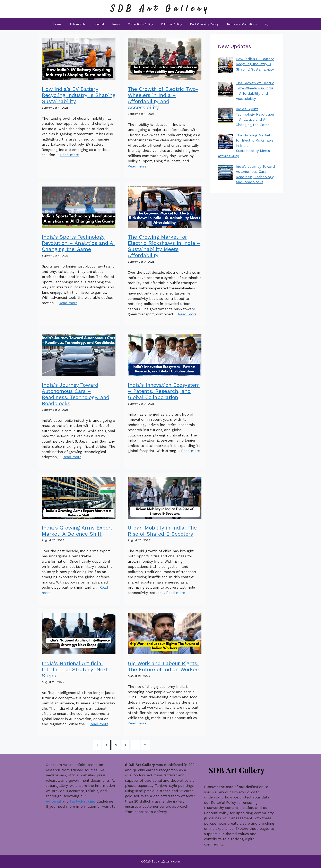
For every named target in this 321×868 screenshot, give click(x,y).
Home (57, 24)
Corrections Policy (140, 24)
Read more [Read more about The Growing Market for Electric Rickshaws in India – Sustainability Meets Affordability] (187, 314)
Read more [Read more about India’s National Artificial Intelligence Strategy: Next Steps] (99, 724)
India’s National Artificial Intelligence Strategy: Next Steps (75, 670)
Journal (99, 24)
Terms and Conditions (242, 24)
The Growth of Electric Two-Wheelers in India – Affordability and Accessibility (163, 98)
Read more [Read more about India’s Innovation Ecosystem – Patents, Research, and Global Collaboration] (190, 451)
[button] (266, 24)
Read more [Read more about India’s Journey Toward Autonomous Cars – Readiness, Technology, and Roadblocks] (72, 457)
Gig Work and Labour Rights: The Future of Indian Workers (164, 666)
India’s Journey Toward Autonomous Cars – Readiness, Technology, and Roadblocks (76, 394)
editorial (53, 801)
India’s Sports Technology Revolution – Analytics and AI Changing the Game (78, 243)
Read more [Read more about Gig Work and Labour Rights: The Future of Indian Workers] (137, 723)
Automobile (78, 24)
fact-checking (83, 801)
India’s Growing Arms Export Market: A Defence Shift (77, 531)
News (116, 24)
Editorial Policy (171, 24)
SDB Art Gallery (161, 9)
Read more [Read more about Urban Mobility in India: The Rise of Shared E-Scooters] (176, 593)
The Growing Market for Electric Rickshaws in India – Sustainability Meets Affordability (164, 246)
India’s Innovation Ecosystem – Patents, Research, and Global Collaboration (164, 391)
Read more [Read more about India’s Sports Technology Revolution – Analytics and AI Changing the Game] (68, 303)
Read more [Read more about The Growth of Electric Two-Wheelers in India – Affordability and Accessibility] (137, 166)
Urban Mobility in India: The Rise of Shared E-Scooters (162, 531)
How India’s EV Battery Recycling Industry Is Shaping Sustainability (79, 95)
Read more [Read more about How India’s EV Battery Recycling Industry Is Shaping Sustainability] (70, 155)
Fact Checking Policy (204, 24)
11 (145, 745)
